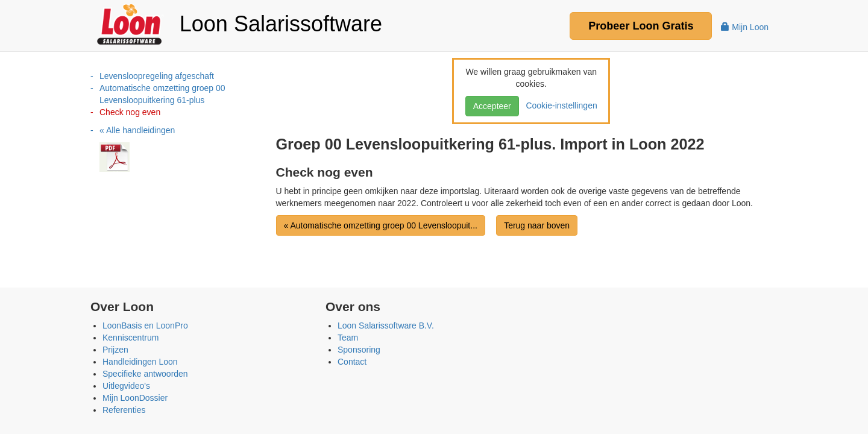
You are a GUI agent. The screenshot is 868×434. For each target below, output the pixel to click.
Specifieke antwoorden (145, 374)
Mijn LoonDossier (135, 398)
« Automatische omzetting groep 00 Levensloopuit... (381, 225)
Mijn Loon (745, 27)
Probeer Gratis (641, 26)
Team (348, 338)
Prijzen (115, 350)
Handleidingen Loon (140, 362)
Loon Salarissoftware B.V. (386, 325)
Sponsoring (359, 350)
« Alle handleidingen (137, 130)
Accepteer (492, 106)
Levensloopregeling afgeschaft (157, 76)
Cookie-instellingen (559, 105)
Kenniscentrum (131, 338)
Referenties (124, 410)
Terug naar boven (537, 225)
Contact (352, 362)
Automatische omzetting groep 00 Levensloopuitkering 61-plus (162, 94)
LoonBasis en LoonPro (145, 325)
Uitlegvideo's (126, 386)
